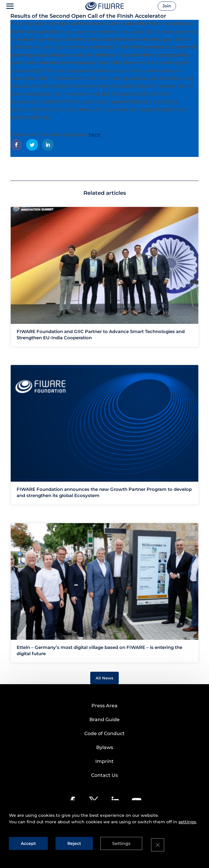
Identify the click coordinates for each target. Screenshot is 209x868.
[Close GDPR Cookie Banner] (166, 843)
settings (187, 817)
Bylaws (105, 747)
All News (104, 678)
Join (174, 6)
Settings (127, 839)
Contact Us (104, 775)
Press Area (104, 706)
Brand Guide (104, 720)
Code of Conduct (104, 733)
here (94, 135)
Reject (77, 839)
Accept (28, 839)
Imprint (104, 761)
